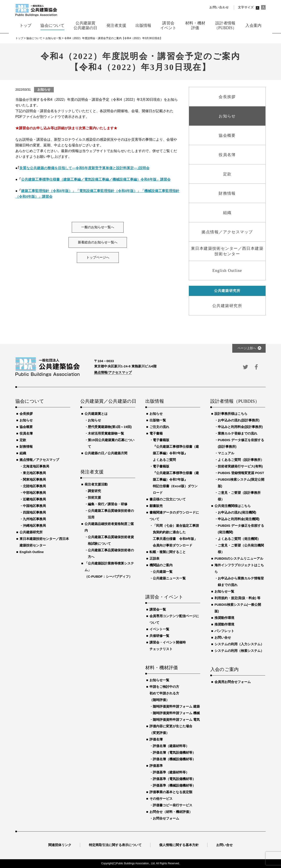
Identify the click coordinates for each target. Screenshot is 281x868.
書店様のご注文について (168, 499)
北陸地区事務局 (34, 486)
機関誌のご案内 (161, 565)
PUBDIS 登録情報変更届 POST (241, 473)
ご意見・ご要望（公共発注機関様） (241, 549)
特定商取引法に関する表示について (115, 845)
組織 (23, 453)
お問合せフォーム (166, 818)
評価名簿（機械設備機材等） (174, 759)
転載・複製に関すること (168, 552)
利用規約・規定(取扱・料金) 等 (237, 598)
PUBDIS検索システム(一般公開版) (238, 608)
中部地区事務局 (34, 493)
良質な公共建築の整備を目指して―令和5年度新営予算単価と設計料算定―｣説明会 (84, 168)
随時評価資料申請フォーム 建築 (176, 706)
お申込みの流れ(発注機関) (237, 512)
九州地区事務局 (34, 519)
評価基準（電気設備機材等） (174, 779)
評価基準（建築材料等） (171, 772)
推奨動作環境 (224, 618)
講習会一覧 (158, 609)
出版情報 (155, 401)
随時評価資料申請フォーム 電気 (176, 720)
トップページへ (98, 257)
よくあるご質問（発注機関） (239, 539)
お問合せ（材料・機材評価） (171, 812)
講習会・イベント (164, 597)
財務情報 (26, 447)
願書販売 (156, 506)
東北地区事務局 (34, 473)
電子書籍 (156, 433)
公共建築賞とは (96, 414)
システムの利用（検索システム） (239, 651)
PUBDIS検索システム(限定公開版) (241, 483)
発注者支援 (92, 472)
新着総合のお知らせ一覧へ (98, 242)
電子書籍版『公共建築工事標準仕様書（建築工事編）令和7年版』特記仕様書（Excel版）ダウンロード (176, 479)
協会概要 (26, 427)
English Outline (32, 552)
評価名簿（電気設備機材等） (174, 752)
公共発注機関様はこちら (233, 506)
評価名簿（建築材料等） (171, 746)
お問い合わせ (219, 7)
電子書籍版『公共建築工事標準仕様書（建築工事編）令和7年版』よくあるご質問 (176, 450)
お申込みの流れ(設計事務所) (239, 420)
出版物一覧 (158, 420)
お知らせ (26, 420)
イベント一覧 (159, 629)
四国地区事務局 (34, 512)
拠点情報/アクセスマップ (113, 372)
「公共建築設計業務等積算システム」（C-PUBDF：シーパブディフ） (109, 570)
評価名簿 (156, 739)
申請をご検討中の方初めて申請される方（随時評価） (164, 693)
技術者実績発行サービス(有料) (240, 466)
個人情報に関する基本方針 (179, 845)
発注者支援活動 (96, 484)
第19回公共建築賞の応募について (111, 443)
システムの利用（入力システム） (239, 644)
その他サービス (161, 799)
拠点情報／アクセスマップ (39, 460)
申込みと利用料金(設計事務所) (240, 427)
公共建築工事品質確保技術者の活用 (111, 514)
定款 (23, 440)
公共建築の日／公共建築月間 (106, 453)
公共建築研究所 (31, 532)
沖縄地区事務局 (34, 526)
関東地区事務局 (34, 479)
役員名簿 (26, 433)
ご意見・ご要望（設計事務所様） (239, 496)
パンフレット (224, 631)
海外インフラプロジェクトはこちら (239, 568)
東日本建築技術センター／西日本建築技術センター (44, 542)
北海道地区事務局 (36, 466)
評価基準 (156, 766)
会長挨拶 (26, 414)
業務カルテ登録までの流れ (238, 433)
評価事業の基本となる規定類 (171, 792)
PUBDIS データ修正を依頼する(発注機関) (241, 529)
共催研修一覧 (159, 636)
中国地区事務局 (34, 506)
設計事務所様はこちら (231, 414)
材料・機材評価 (162, 668)
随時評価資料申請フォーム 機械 (176, 713)
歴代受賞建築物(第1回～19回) (110, 427)
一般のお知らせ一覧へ (98, 227)
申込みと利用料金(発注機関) (239, 519)
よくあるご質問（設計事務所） (241, 460)
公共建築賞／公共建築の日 (108, 401)
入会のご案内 (224, 670)
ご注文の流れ (159, 427)
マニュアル (226, 453)
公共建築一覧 (163, 572)
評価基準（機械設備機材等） (174, 785)
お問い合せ (223, 637)
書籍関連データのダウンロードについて (174, 516)
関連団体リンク (60, 845)
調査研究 (94, 491)
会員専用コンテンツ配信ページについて (174, 619)
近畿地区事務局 (34, 499)
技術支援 (94, 497)
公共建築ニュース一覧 (169, 578)
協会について (30, 401)
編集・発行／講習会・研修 (108, 504)
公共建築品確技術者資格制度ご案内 (109, 527)
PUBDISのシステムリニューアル (239, 558)
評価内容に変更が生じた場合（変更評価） (171, 729)
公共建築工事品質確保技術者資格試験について (111, 540)
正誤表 (154, 558)
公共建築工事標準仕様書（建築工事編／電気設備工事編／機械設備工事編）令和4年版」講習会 (96, 179)
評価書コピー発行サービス (173, 805)
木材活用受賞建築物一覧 (106, 433)
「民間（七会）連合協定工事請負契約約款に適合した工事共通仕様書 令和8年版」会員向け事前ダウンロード (176, 535)
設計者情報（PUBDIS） (235, 401)
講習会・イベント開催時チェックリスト (168, 646)
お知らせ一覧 (159, 680)
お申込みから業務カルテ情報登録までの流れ (241, 581)
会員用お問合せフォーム (233, 682)
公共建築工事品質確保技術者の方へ (111, 553)
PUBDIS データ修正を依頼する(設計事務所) (241, 443)
